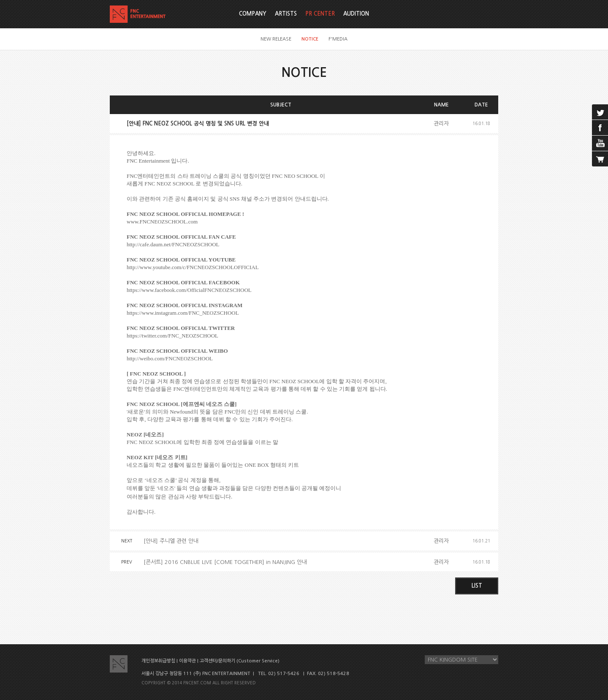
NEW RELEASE (276, 39)
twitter (600, 112)
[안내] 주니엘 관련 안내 (171, 541)
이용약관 (187, 661)
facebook (600, 128)
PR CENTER (320, 14)
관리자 (441, 124)
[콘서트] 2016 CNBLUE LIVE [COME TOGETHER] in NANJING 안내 (225, 562)
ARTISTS (286, 14)
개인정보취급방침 (158, 661)
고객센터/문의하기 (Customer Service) (240, 661)
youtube (600, 143)
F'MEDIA (338, 39)
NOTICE (310, 39)
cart (600, 159)
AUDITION (356, 14)
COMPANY (253, 14)
